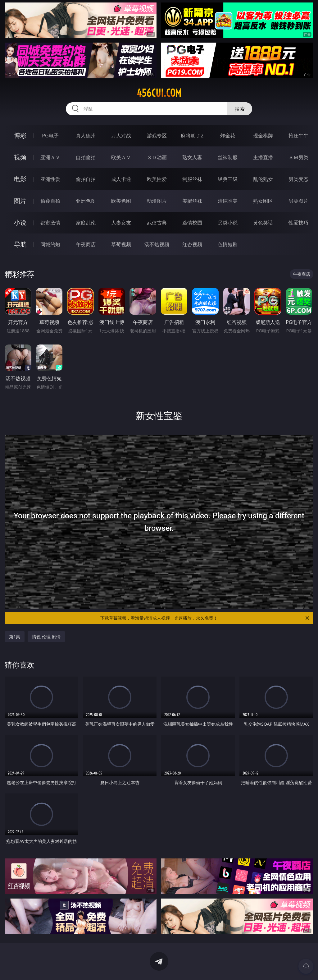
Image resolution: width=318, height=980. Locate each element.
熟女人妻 (192, 157)
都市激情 (50, 223)
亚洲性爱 (50, 179)
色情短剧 (228, 244)
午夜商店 (86, 244)
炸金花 (228, 136)
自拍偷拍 (86, 157)
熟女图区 (263, 201)
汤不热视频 (157, 244)
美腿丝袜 (192, 201)
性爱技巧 (298, 223)
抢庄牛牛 (298, 136)
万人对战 (121, 136)
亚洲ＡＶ (50, 157)
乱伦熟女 (263, 179)
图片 (20, 201)
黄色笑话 (263, 223)
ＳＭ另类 (298, 157)
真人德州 (86, 136)
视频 (20, 157)
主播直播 (263, 157)
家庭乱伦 (86, 223)
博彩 (20, 135)
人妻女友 (121, 223)
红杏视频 (192, 244)
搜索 (240, 109)
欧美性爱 (157, 179)
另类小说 (228, 223)
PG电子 (50, 136)
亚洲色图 (86, 201)
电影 (20, 179)
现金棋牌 (263, 136)
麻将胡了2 (192, 136)
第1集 (15, 637)
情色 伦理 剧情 (46, 637)
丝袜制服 (228, 157)
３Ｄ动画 (157, 157)
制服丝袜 (192, 179)
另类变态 (298, 179)
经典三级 (228, 179)
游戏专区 (157, 136)
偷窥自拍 (50, 201)
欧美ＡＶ (121, 157)
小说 (20, 222)
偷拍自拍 (86, 179)
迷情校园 (192, 223)
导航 (20, 244)
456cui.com (159, 93)
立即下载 (202, 966)
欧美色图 (121, 201)
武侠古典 (157, 223)
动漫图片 (157, 201)
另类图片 (298, 201)
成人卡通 (121, 179)
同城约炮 (50, 244)
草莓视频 (121, 244)
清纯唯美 (228, 201)
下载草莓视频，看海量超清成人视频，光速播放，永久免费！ (205, 618)
